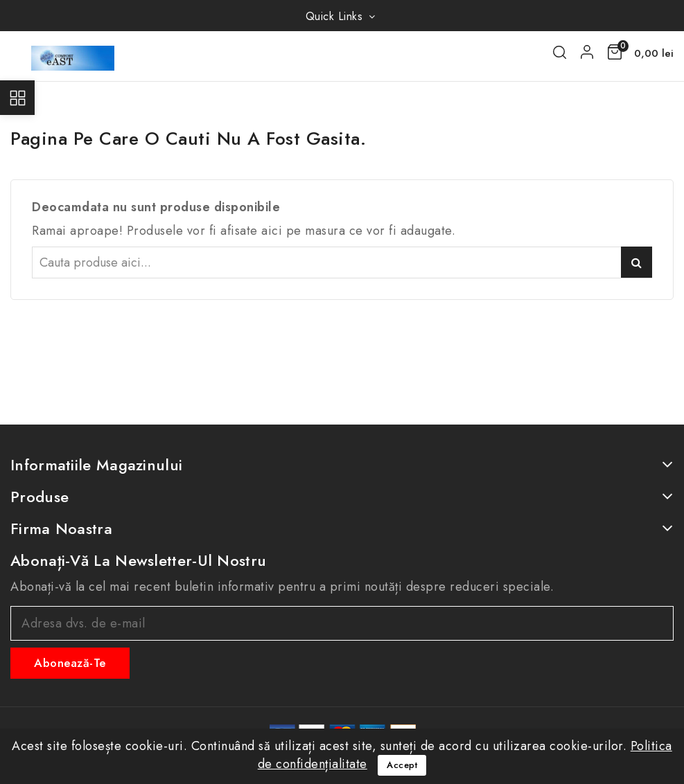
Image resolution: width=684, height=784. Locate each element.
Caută (637, 262)
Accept (402, 765)
